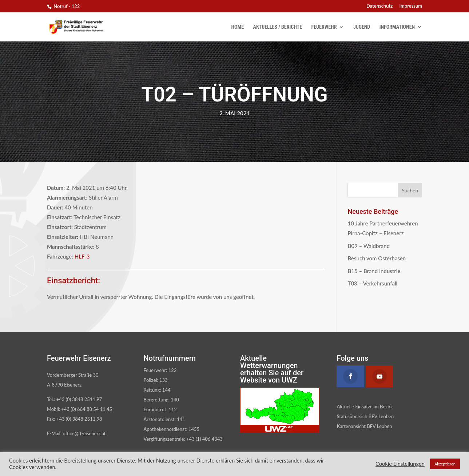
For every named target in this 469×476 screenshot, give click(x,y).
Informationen (397, 27)
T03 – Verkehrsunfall (372, 283)
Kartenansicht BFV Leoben (364, 426)
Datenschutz (379, 6)
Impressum (411, 6)
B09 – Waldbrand (369, 246)
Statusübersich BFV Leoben (365, 416)
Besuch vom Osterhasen (377, 258)
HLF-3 (82, 256)
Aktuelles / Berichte (278, 27)
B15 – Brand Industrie (374, 271)
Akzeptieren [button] (445, 464)
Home (238, 27)
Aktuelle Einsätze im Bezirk (365, 407)
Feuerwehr (324, 27)
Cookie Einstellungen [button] (400, 464)
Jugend (362, 27)
